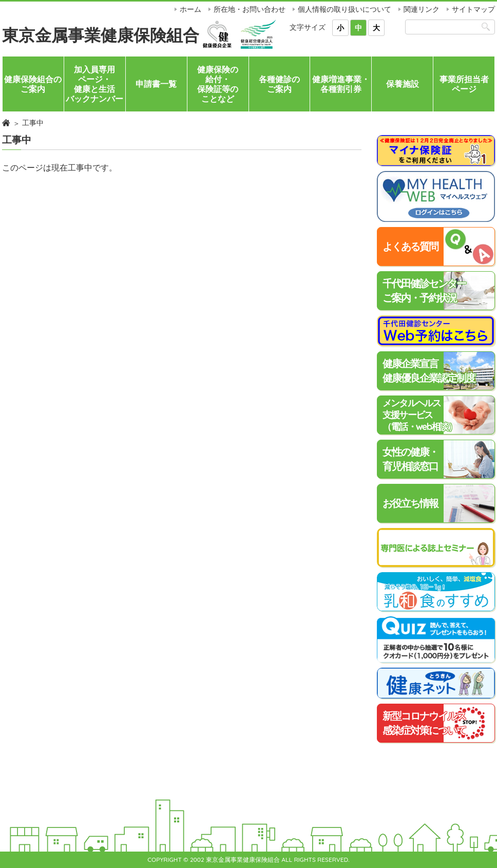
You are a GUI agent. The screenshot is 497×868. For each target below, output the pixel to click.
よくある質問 (410, 246)
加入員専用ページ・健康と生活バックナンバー (94, 84)
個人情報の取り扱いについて (345, 9)
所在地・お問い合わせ (250, 9)
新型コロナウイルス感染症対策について (424, 723)
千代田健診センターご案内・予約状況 (424, 290)
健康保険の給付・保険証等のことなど (218, 84)
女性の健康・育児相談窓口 (410, 459)
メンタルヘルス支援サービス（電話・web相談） (419, 415)
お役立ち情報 (410, 503)
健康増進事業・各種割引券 (341, 84)
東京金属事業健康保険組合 (101, 35)
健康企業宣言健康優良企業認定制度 (429, 371)
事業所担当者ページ (464, 84)
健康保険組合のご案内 (33, 84)
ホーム (190, 9)
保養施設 (403, 84)
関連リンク (422, 9)
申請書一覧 (156, 84)
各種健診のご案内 (279, 84)
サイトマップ (473, 9)
